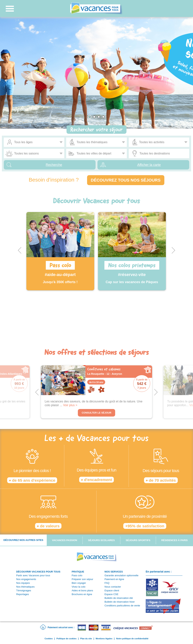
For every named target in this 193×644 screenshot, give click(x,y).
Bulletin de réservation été (119, 598)
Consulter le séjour (96, 413)
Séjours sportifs (138, 540)
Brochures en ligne (82, 594)
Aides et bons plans (82, 590)
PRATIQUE (78, 572)
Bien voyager (79, 583)
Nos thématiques (25, 587)
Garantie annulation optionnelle (121, 575)
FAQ (107, 583)
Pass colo (77, 575)
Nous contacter (113, 587)
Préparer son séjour (82, 579)
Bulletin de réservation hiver (119, 602)
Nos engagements (26, 579)
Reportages (23, 594)
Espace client (112, 590)
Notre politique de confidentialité (132, 639)
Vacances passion (65, 540)
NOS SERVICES (114, 572)
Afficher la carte (149, 165)
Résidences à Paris (175, 540)
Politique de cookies (66, 639)
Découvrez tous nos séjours (126, 180)
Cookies (49, 639)
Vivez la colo (79, 587)
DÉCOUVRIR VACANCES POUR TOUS (38, 572)
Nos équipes (23, 583)
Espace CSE (111, 594)
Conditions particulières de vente (122, 606)
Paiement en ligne (114, 579)
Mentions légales (104, 639)
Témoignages (24, 590)
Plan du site (86, 639)
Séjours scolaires (101, 540)
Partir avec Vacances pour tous (33, 575)
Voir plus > (70, 405)
